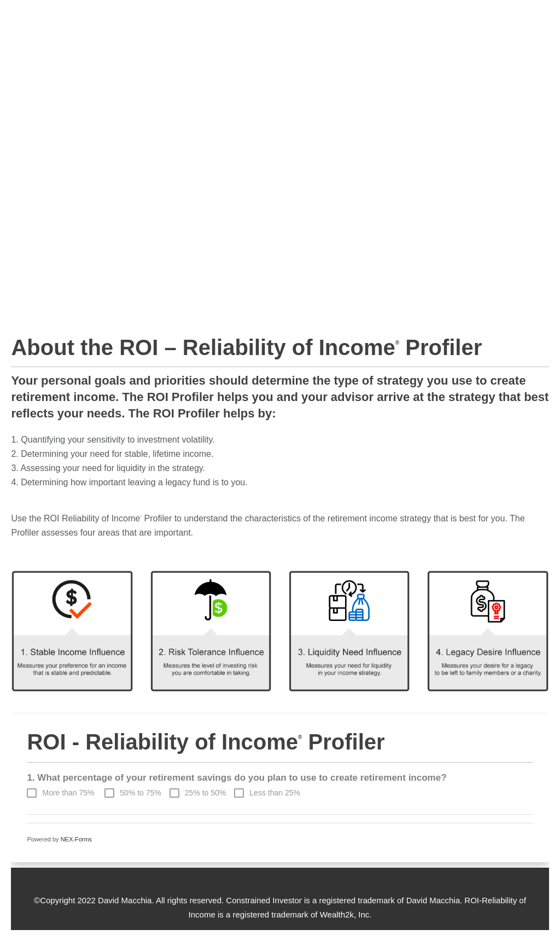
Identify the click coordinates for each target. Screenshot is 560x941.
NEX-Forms (76, 839)
